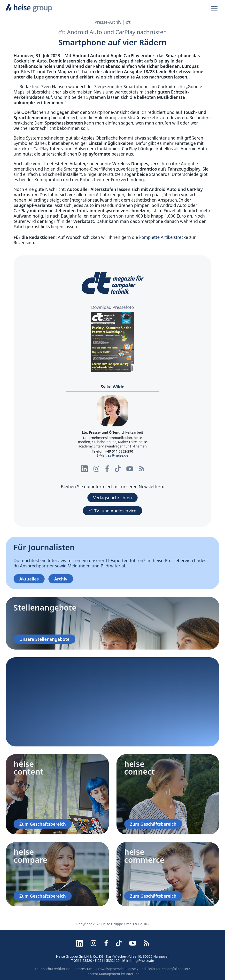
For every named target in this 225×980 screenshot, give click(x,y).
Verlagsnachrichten (113, 498)
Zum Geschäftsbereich (43, 824)
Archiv (61, 579)
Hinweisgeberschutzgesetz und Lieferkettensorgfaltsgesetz (143, 969)
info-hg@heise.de (140, 960)
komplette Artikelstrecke (164, 237)
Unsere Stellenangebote (44, 639)
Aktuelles (29, 579)
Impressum (83, 969)
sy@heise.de (118, 455)
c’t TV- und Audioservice (112, 511)
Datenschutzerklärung (53, 969)
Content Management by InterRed (112, 974)
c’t (78, 71)
